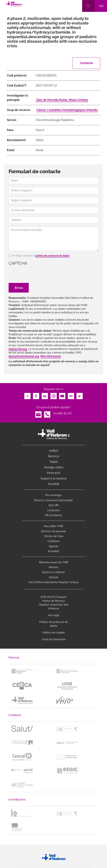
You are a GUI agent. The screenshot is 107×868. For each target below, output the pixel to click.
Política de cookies (54, 633)
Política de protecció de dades (54, 624)
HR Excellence (53, 515)
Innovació (54, 473)
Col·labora (53, 541)
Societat (54, 484)
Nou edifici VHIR (53, 526)
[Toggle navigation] (101, 6)
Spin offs (54, 505)
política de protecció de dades (52, 256)
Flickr (71, 395)
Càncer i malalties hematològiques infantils (67, 110)
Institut (53, 451)
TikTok (80, 395)
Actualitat (53, 551)
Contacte (86, 63)
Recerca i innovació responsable (53, 500)
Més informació (51, 356)
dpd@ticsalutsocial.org (24, 356)
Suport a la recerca (54, 478)
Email (38, 413)
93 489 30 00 (62, 413)
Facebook (36, 395)
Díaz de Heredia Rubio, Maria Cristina (62, 100)
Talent (54, 462)
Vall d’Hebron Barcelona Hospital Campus (54, 582)
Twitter (27, 395)
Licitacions (53, 510)
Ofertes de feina (54, 536)
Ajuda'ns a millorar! (53, 572)
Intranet (54, 577)
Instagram (54, 395)
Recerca (53, 456)
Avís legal (53, 615)
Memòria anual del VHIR (54, 562)
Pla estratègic (53, 495)
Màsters (54, 567)
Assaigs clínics (54, 467)
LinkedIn (45, 395)
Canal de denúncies (54, 639)
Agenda (53, 546)
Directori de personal (53, 531)
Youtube (62, 395)
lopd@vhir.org (18, 349)
